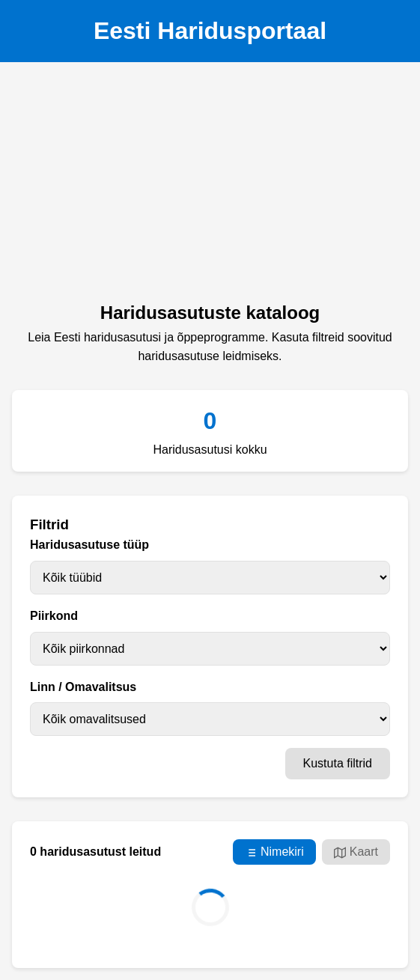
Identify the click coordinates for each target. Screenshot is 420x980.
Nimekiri (274, 852)
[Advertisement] (210, 186)
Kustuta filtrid (338, 763)
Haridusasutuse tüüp (89, 545)
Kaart (356, 852)
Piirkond (54, 616)
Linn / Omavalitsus (83, 687)
